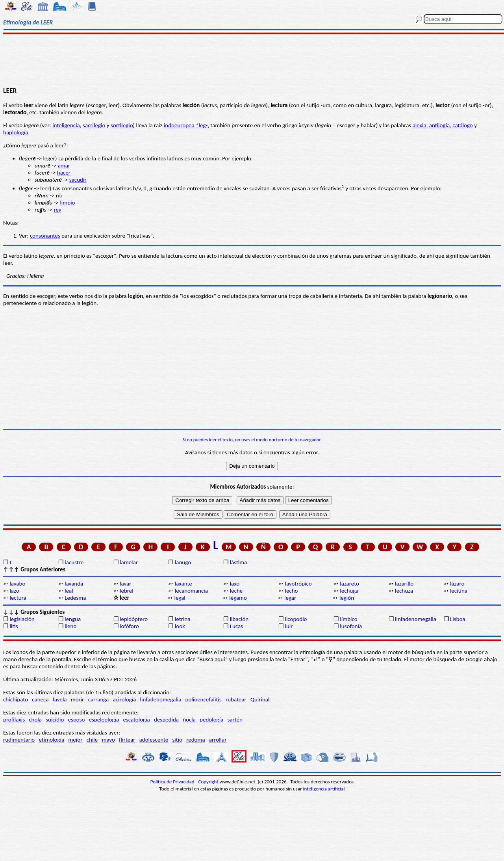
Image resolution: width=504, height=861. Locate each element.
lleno (70, 626)
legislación (22, 619)
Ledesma (75, 598)
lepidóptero (134, 619)
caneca (40, 699)
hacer (64, 173)
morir (78, 699)
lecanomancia (191, 591)
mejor (75, 740)
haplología (16, 132)
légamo (238, 598)
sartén (235, 720)
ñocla (189, 720)
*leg (201, 125)
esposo (77, 720)
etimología (51, 740)
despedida (166, 720)
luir (289, 626)
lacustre (74, 562)
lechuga (349, 591)
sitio (177, 740)
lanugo (183, 562)
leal (69, 591)
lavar (125, 584)
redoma (195, 740)
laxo (235, 584)
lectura (18, 598)
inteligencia (66, 125)
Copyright (208, 782)
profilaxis (14, 720)
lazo (14, 591)
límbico (348, 619)
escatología (136, 720)
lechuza (404, 591)
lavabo (17, 584)
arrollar (218, 740)
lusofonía (351, 626)
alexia (420, 125)
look (180, 626)
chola (35, 720)
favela (60, 699)
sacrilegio (94, 125)
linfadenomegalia (416, 619)
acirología (124, 699)
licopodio (296, 619)
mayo (108, 740)
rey (57, 210)
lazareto (349, 584)
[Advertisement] (252, 60)
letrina (183, 619)
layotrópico (298, 584)
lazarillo (404, 584)
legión (347, 598)
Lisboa (458, 619)
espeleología (104, 720)
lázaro (457, 584)
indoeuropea (179, 125)
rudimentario (19, 740)
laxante (183, 584)
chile (92, 740)
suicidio (55, 720)
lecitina (459, 591)
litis (14, 626)
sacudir (78, 180)
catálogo (463, 125)
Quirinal (260, 699)
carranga (99, 699)
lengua (73, 619)
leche (236, 591)
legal (180, 598)
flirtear (127, 740)
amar (64, 166)
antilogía (439, 125)
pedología (211, 720)
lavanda (74, 584)
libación (239, 619)
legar (290, 598)
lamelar (129, 562)
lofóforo (129, 626)
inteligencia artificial (324, 789)
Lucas (236, 626)
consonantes (45, 236)
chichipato (16, 699)
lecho (291, 591)
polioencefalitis (204, 699)
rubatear (236, 699)
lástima (239, 562)
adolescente (154, 740)
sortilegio (122, 125)
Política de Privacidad (173, 782)
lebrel (127, 591)
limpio (67, 203)
